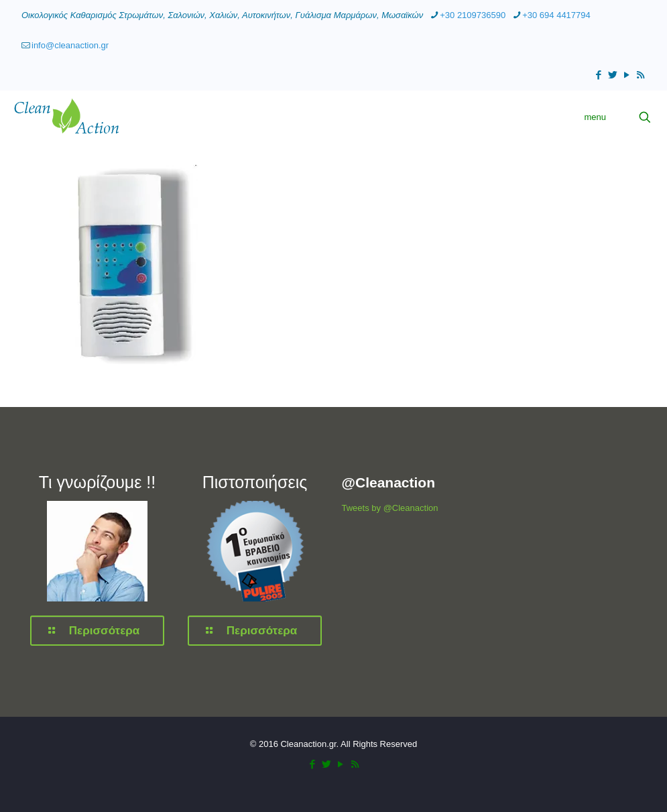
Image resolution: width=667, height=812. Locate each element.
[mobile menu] (598, 117)
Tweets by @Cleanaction (390, 508)
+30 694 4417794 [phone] (556, 15)
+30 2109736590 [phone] (473, 15)
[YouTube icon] (626, 75)
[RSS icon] (641, 75)
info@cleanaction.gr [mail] (70, 45)
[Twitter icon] (612, 75)
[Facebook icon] (598, 75)
